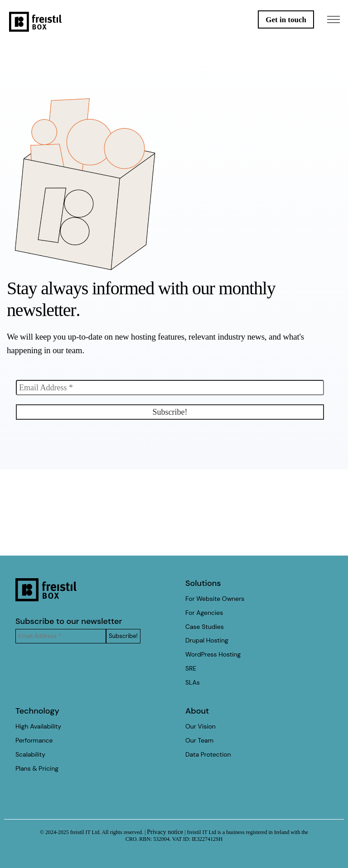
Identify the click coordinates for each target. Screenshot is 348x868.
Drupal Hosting (207, 640)
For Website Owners (215, 599)
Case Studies (205, 627)
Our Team (199, 740)
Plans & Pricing (37, 768)
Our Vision (201, 726)
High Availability (38, 726)
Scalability (30, 754)
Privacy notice (165, 832)
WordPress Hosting (213, 654)
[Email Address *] (170, 388)
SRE (191, 668)
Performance (34, 740)
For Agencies (204, 613)
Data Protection (208, 754)
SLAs (193, 682)
